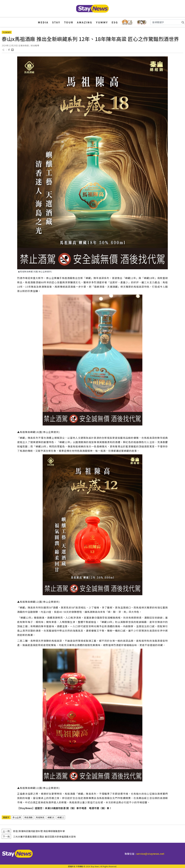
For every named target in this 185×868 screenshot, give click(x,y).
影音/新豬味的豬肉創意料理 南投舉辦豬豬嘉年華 (39, 831)
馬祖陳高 (40, 817)
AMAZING (85, 22)
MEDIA (43, 22)
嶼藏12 (61, 817)
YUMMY (102, 22)
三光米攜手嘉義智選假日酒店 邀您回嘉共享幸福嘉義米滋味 (45, 837)
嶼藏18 (51, 817)
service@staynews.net (150, 854)
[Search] (168, 22)
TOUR (69, 22)
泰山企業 (17, 817)
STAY (56, 22)
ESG (115, 22)
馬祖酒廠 (28, 817)
